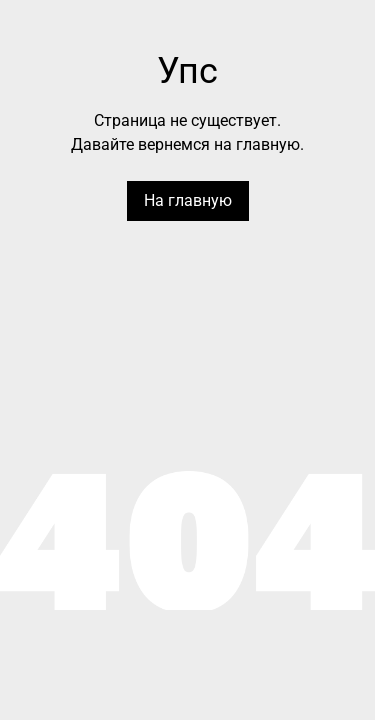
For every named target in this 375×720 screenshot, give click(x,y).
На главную (188, 200)
